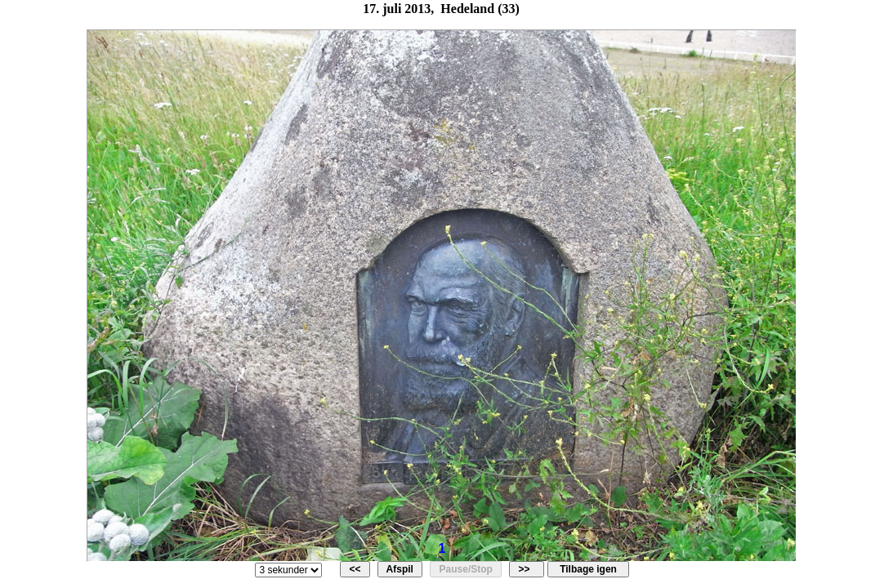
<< (355, 569)
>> (527, 569)
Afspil (400, 569)
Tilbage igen (588, 569)
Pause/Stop (466, 569)
